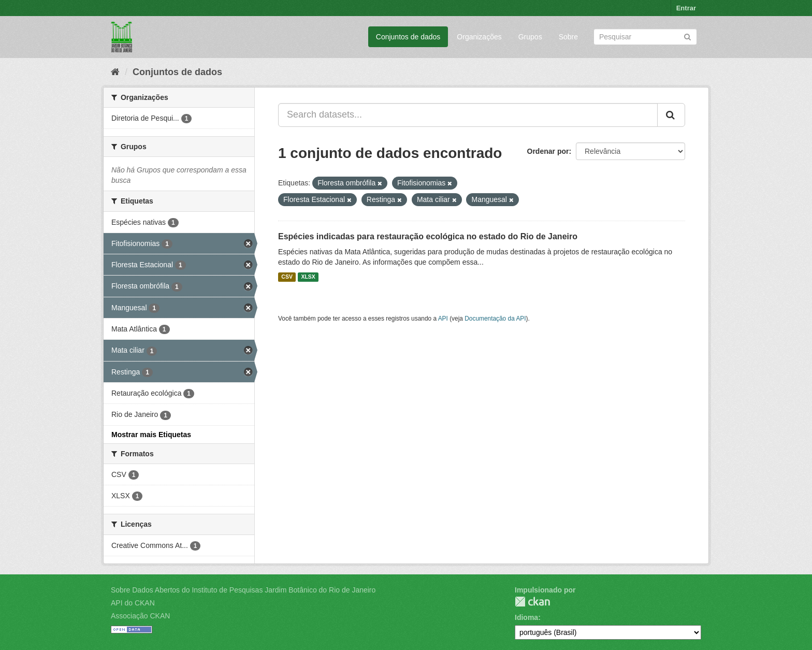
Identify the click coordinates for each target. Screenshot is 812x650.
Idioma (526, 617)
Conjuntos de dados (408, 37)
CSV (287, 277)
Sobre (568, 37)
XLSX (308, 277)
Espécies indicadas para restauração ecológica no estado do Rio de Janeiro (428, 236)
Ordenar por (548, 151)
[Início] (115, 72)
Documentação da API (495, 319)
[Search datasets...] (468, 115)
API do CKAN (133, 603)
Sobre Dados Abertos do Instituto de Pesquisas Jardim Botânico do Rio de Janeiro (243, 590)
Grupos (530, 37)
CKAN (532, 602)
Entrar (686, 8)
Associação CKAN (140, 616)
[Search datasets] (645, 37)
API (443, 319)
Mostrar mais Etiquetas (151, 435)
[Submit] (687, 36)
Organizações (479, 37)
